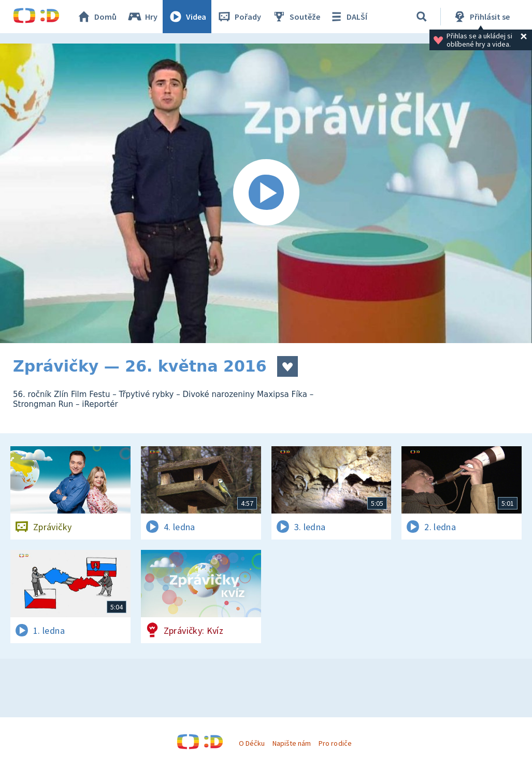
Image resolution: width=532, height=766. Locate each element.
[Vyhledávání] (422, 17)
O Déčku (252, 743)
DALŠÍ (348, 17)
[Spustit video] (266, 193)
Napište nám (292, 743)
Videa (187, 17)
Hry (142, 17)
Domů (96, 17)
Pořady (239, 17)
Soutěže (296, 17)
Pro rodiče (335, 743)
